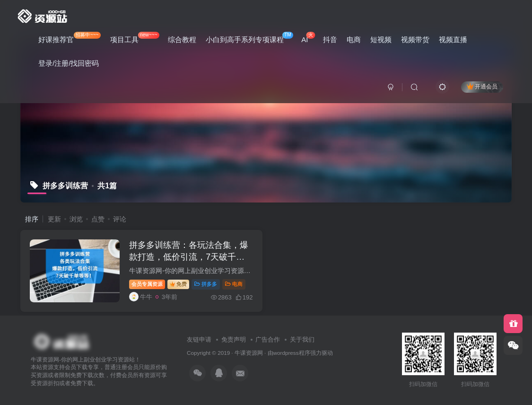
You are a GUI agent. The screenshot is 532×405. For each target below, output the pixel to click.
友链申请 (199, 339)
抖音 (330, 40)
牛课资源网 (249, 353)
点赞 (98, 219)
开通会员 (482, 86)
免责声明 (234, 339)
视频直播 (453, 40)
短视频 (381, 40)
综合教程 (182, 40)
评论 (120, 219)
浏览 (76, 219)
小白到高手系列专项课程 (249, 38)
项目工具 (135, 38)
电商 (354, 40)
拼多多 (206, 284)
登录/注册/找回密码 (69, 63)
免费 (178, 284)
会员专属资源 (147, 284)
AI (308, 38)
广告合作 (268, 339)
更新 (54, 219)
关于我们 (302, 339)
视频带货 (415, 40)
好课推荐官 (70, 38)
